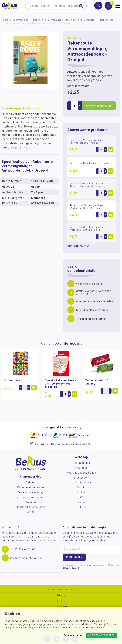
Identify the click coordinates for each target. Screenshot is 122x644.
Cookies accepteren (102, 635)
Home (5, 20)
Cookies (61, 601)
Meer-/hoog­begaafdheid (81, 473)
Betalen (30, 482)
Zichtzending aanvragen (31, 507)
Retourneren (31, 502)
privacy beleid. (71, 568)
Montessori (81, 478)
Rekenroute (107, 20)
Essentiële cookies (73, 635)
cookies (100, 628)
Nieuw (81, 502)
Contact (31, 512)
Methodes (81, 468)
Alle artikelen (78, 246)
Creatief (81, 487)
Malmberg (74, 38)
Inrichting (81, 492)
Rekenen (38, 20)
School (81, 507)
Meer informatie (78, 86)
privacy (89, 628)
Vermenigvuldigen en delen (63, 20)
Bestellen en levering (30, 492)
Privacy (61, 595)
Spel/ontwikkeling (81, 483)
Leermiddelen (21, 20)
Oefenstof (90, 20)
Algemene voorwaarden (61, 590)
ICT (81, 497)
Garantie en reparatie (30, 487)
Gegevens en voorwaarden (31, 497)
